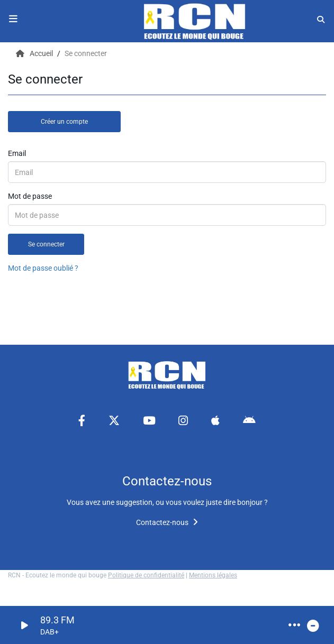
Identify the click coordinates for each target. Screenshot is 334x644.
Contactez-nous (167, 522)
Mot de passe (30, 196)
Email (17, 153)
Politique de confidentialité (146, 575)
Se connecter (46, 244)
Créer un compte (64, 122)
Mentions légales (213, 575)
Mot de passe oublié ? (43, 268)
